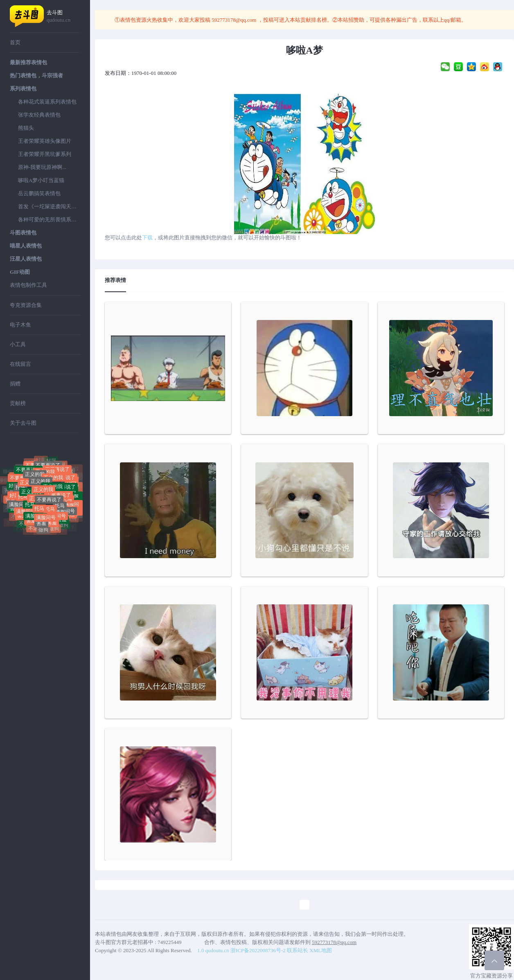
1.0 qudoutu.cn (213, 950)
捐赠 (15, 384)
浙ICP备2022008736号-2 (258, 950)
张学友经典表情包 (39, 115)
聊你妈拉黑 (23, 464)
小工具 (18, 344)
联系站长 (298, 950)
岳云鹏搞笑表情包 (39, 193)
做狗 (43, 531)
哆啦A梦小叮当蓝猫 (41, 180)
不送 (24, 525)
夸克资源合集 (26, 305)
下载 (147, 238)
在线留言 (20, 364)
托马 (20, 489)
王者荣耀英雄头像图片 (45, 141)
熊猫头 (26, 128)
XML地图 (321, 950)
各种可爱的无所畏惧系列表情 (49, 220)
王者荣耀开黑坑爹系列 (45, 154)
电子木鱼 (20, 325)
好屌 (51, 462)
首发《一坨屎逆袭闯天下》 (49, 206)
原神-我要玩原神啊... (42, 167)
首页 (15, 42)
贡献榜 (18, 403)
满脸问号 (19, 505)
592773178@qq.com (234, 20)
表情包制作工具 (28, 285)
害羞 (41, 523)
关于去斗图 (23, 423)
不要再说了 (49, 502)
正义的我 (41, 484)
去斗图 (63, 17)
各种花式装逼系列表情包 (47, 102)
